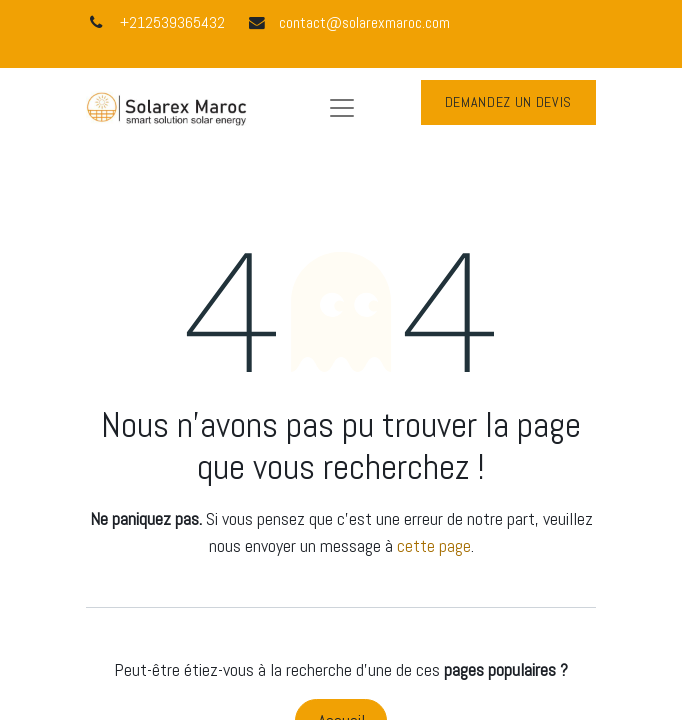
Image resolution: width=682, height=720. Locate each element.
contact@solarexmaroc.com (364, 23)
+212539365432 (172, 23)
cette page (434, 545)
